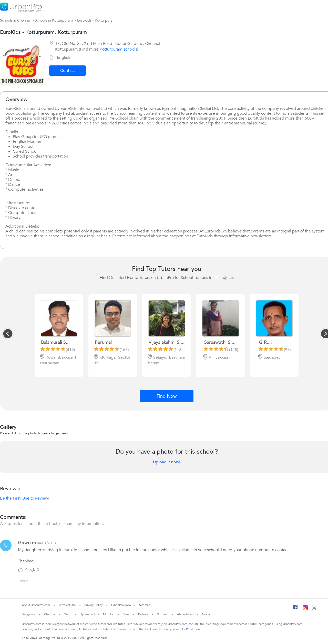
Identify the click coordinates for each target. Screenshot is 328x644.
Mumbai (109, 614)
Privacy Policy (94, 605)
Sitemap (145, 605)
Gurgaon (162, 614)
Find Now (167, 396)
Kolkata (143, 614)
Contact (68, 71)
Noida (206, 614)
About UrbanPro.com (36, 605)
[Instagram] (305, 609)
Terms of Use (67, 605)
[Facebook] (295, 609)
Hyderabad (87, 614)
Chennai (50, 614)
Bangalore (29, 614)
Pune (126, 614)
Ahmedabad (185, 614)
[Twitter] (314, 609)
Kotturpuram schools (118, 49)
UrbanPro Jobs (121, 605)
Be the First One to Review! (25, 498)
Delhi (68, 614)
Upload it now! (167, 462)
